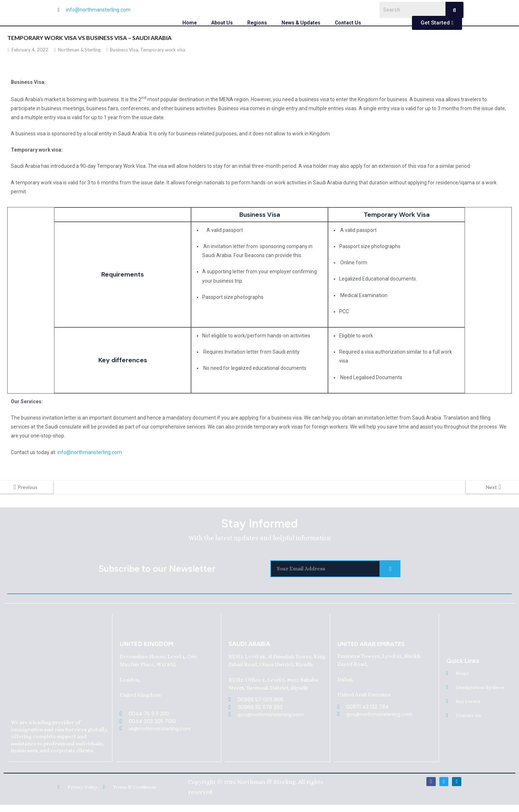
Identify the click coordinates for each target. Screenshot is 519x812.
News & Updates (301, 23)
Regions (257, 23)
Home (190, 23)
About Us (222, 23)
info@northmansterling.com (90, 452)
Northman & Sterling (79, 50)
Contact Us (348, 23)
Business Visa (124, 50)
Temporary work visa (163, 50)
